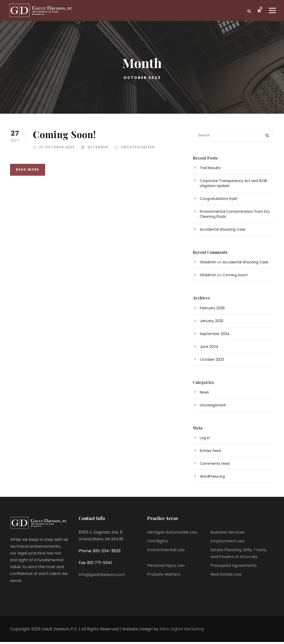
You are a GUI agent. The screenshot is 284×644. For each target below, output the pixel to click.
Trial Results (210, 170)
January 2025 (212, 323)
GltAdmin (98, 149)
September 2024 (215, 336)
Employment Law (228, 543)
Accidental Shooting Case (223, 231)
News (204, 394)
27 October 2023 (57, 149)
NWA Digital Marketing (182, 631)
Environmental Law (166, 552)
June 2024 (209, 349)
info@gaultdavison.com (102, 577)
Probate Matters (164, 577)
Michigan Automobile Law (172, 534)
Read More (28, 172)
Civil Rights (158, 543)
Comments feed (215, 466)
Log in (205, 440)
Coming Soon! (64, 136)
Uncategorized (138, 149)
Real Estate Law (226, 577)
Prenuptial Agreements (234, 568)
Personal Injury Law (166, 568)
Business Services (228, 534)
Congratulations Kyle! (219, 201)
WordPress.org (212, 478)
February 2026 (212, 310)
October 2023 (212, 361)
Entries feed (210, 453)
